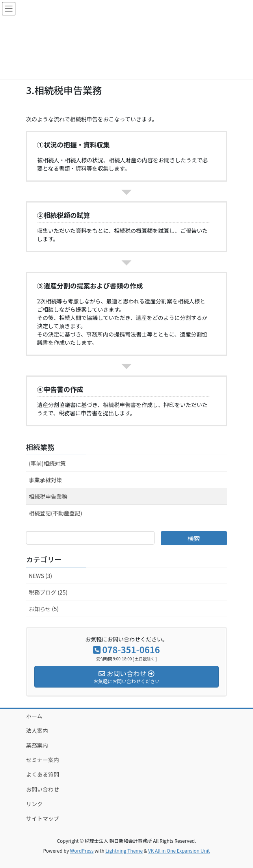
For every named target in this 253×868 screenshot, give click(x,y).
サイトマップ (43, 818)
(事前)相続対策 (47, 463)
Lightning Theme (124, 850)
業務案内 (37, 745)
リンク (34, 804)
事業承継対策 (45, 480)
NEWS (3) (40, 576)
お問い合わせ (43, 789)
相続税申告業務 (48, 496)
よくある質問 (43, 774)
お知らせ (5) (44, 609)
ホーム (34, 716)
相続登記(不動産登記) (55, 513)
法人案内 (37, 730)
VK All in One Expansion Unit (179, 850)
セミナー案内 (43, 760)
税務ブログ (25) (48, 592)
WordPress (82, 850)
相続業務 (40, 447)
